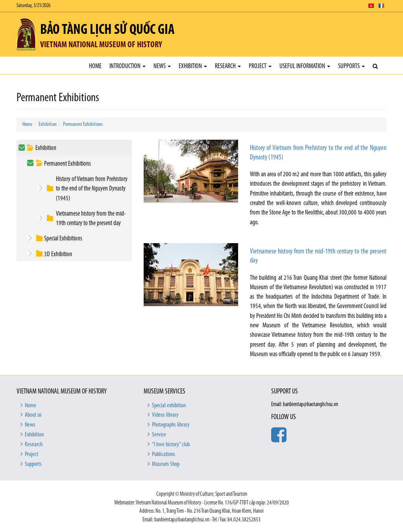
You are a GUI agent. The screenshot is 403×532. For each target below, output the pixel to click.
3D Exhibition (58, 254)
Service (159, 435)
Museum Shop (166, 464)
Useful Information (305, 66)
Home (95, 66)
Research (228, 66)
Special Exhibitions (63, 239)
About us (33, 415)
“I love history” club (171, 445)
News (162, 66)
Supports (351, 66)
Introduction (128, 66)
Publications (164, 454)
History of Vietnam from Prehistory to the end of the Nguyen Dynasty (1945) (92, 189)
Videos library (165, 415)
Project (260, 66)
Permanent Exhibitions (83, 125)
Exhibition (193, 66)
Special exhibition (169, 406)
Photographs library (171, 425)
